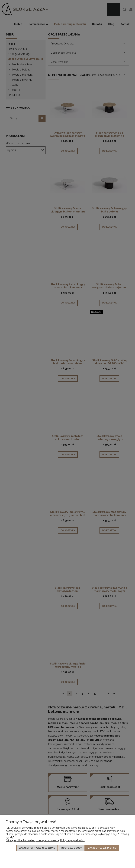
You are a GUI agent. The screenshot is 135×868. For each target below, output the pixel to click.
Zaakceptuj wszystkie (102, 848)
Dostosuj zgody (72, 848)
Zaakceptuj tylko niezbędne (37, 848)
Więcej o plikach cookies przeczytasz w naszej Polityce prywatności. (45, 840)
